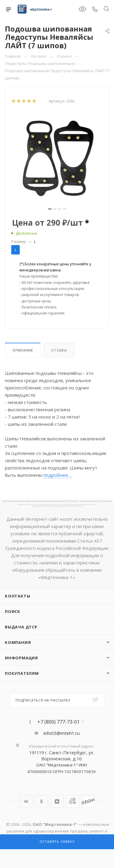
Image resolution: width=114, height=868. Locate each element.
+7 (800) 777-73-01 (59, 722)
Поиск (13, 611)
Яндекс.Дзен (57, 801)
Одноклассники (41, 801)
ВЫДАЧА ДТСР (21, 627)
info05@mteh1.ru (62, 733)
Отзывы (59, 350)
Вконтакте (26, 801)
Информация (21, 658)
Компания (18, 642)
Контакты (17, 596)
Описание (23, 350)
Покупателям (22, 673)
